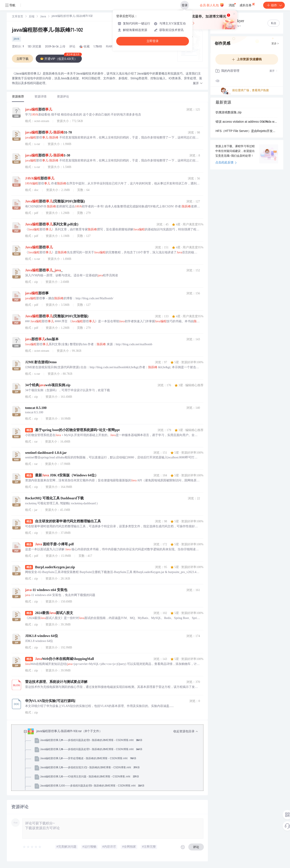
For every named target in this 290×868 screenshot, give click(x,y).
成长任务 (247, 4)
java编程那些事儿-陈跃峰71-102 (47, 31)
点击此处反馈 (226, 163)
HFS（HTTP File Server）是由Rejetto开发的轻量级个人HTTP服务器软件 (247, 131)
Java (43, 17)
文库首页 (18, 17)
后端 (32, 17)
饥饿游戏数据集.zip (229, 113)
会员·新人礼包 (212, 5)
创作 (274, 5)
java (16, 39)
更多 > (275, 44)
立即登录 (153, 41)
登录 (185, 5)
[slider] (32, 847)
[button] (198, 84)
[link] (18, 17)
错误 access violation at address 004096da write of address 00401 (247, 122)
